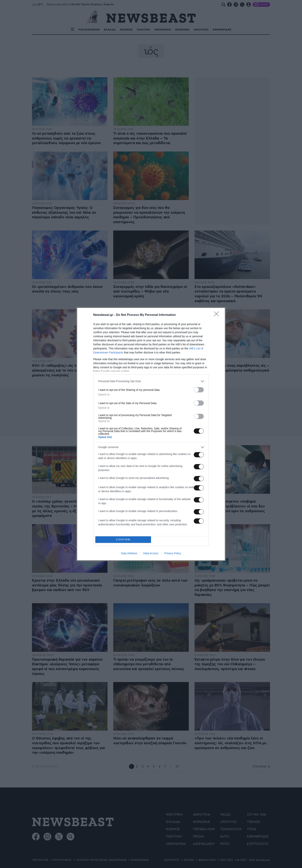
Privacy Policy (173, 553)
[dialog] (151, 434)
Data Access (151, 553)
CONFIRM (123, 540)
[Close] (218, 315)
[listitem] (151, 381)
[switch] (199, 390)
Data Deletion (129, 553)
